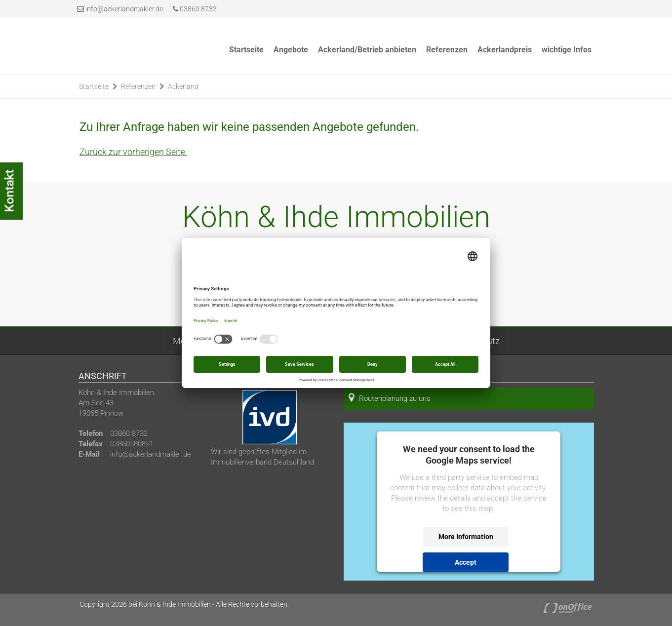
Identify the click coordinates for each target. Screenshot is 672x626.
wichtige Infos (567, 50)
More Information (466, 537)
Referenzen (447, 50)
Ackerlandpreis (505, 50)
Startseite (246, 50)
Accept (466, 562)
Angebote (291, 50)
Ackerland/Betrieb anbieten (367, 50)
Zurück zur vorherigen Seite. (133, 152)
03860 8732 (195, 9)
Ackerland (183, 86)
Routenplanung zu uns (390, 398)
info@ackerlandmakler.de (124, 9)
